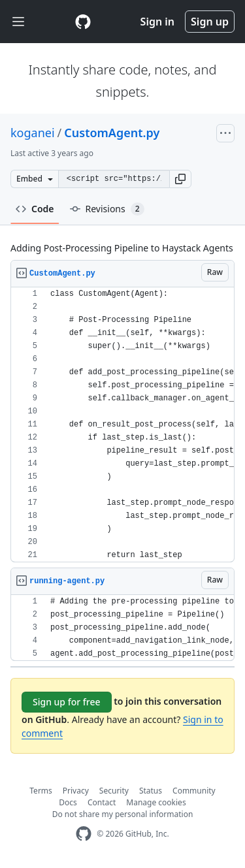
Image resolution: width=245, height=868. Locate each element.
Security (114, 791)
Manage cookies (156, 802)
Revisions (107, 209)
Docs (68, 802)
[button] (180, 179)
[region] (122, 425)
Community (194, 791)
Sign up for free (67, 702)
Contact (102, 802)
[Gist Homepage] (83, 22)
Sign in (157, 22)
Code (35, 209)
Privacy (76, 791)
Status (151, 791)
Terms (41, 791)
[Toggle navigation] (18, 22)
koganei (33, 133)
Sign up (210, 22)
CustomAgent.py (112, 133)
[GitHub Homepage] (84, 834)
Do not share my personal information (123, 814)
